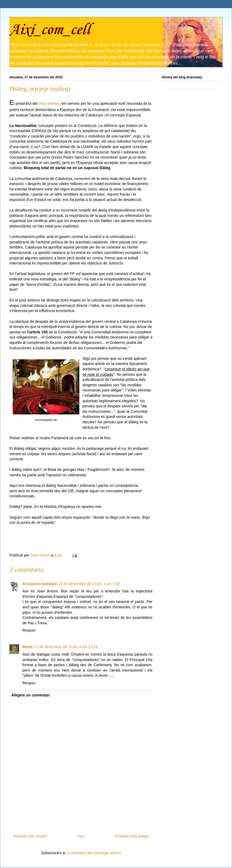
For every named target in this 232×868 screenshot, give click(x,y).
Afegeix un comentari (30, 695)
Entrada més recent (30, 836)
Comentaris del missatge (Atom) (94, 853)
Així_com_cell (50, 30)
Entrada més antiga (132, 836)
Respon (29, 630)
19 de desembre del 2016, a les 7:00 (89, 584)
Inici (81, 836)
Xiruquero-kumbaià (40, 584)
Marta (27, 647)
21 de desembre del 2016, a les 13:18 (66, 647)
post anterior (48, 103)
